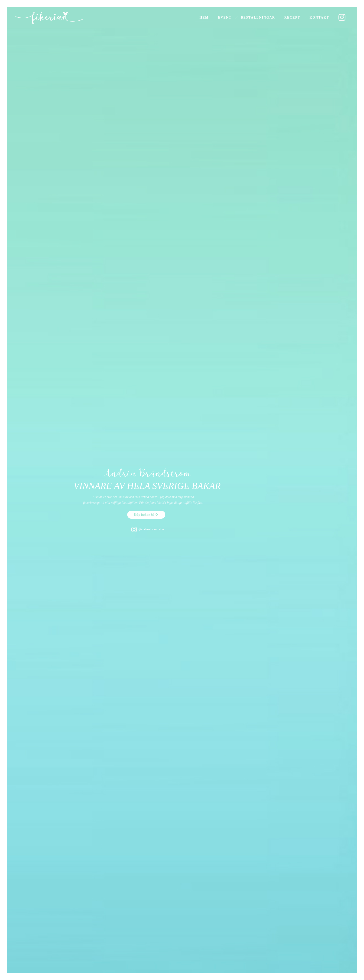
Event (225, 18)
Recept (292, 18)
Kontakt (319, 18)
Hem (204, 18)
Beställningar (258, 18)
